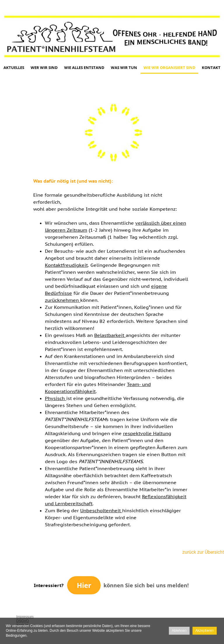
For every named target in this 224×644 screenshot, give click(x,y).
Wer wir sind (44, 67)
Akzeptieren (205, 631)
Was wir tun (124, 67)
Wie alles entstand (84, 67)
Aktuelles (14, 67)
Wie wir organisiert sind (169, 67)
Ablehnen (179, 631)
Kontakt (211, 67)
